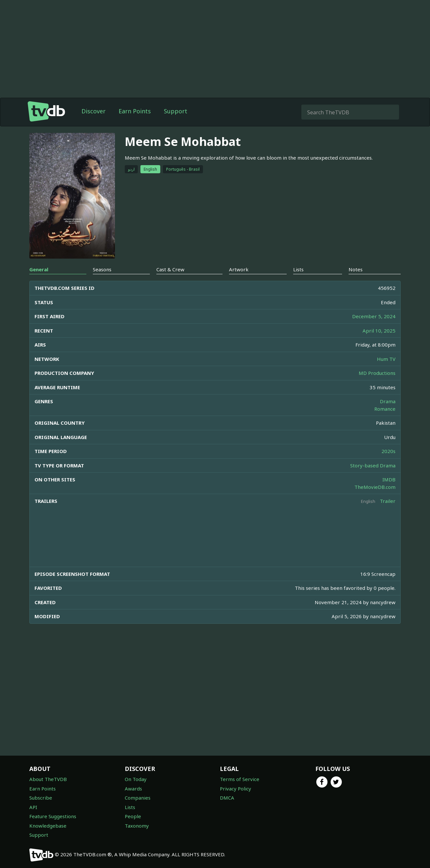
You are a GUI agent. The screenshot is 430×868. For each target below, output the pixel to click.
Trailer (388, 501)
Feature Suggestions (53, 816)
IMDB (389, 479)
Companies (138, 798)
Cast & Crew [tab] (170, 269)
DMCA (227, 798)
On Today (136, 779)
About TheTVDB (48, 779)
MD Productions (377, 373)
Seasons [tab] (102, 269)
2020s (388, 451)
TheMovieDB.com (375, 487)
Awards (133, 789)
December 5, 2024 (374, 316)
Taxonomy (137, 826)
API (33, 807)
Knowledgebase (48, 826)
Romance (385, 409)
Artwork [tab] (239, 269)
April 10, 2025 (379, 331)
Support (176, 111)
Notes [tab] (356, 269)
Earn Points (135, 111)
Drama (388, 401)
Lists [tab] (298, 269)
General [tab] (39, 269)
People (133, 816)
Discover (93, 111)
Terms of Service (240, 779)
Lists (130, 807)
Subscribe (41, 798)
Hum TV (386, 359)
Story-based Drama (373, 465)
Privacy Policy (236, 789)
